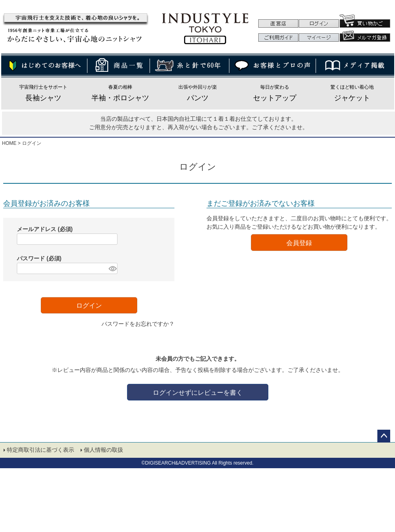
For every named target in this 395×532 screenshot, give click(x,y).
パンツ (198, 98)
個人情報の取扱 (104, 451)
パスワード (39, 258)
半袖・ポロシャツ (120, 98)
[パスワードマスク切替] (112, 268)
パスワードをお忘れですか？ (138, 324)
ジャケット (352, 98)
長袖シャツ (43, 98)
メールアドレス (45, 229)
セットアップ (275, 98)
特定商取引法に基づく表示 (41, 451)
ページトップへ (384, 436)
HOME (9, 143)
